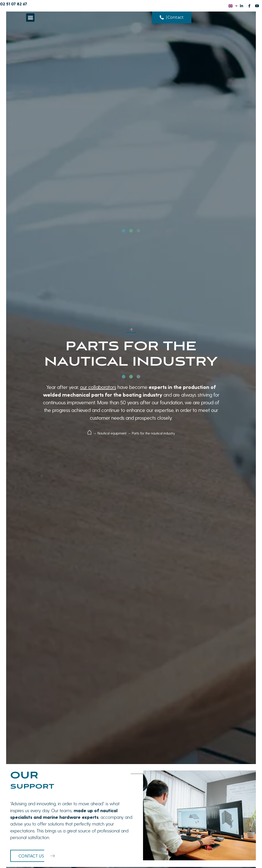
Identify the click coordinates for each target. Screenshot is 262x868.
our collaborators (98, 387)
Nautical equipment (112, 433)
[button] (30, 18)
